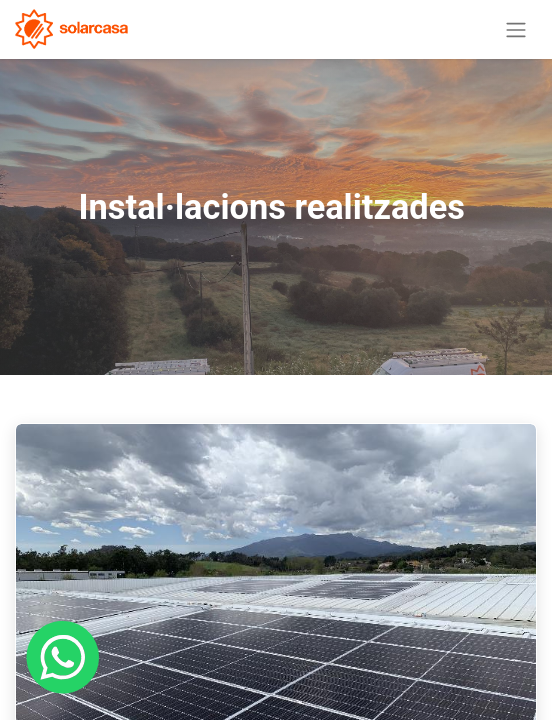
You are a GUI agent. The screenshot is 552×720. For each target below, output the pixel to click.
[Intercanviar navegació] (516, 29)
